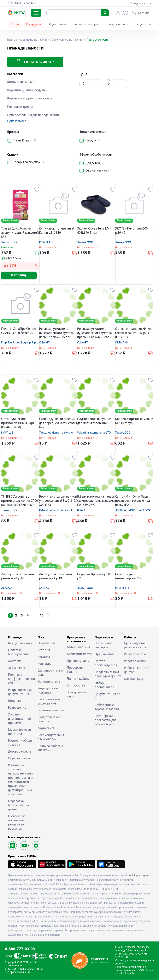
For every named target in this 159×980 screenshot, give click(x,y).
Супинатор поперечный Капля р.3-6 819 (57, 231)
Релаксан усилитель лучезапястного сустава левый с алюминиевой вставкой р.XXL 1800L (56, 334)
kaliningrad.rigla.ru (139, 876)
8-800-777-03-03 (20, 949)
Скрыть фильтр (35, 62)
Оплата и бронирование (19, 653)
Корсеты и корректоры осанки (30, 99)
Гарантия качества (51, 711)
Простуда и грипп (117, 24)
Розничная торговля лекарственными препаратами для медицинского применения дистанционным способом (21, 780)
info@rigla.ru (130, 974)
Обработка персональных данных (19, 806)
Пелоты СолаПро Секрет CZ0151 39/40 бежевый (19, 331)
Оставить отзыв (49, 682)
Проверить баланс (75, 670)
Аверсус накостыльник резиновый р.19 (56, 577)
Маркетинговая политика (19, 732)
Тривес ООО (123, 433)
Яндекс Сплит (58, 24)
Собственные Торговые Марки (107, 708)
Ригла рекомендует (86, 24)
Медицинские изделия (34, 40)
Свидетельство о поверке (49, 720)
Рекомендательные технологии (51, 738)
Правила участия (79, 661)
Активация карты (79, 655)
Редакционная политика (48, 691)
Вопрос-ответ (77, 686)
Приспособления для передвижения (33, 115)
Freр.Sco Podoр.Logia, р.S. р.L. (20, 343)
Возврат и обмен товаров (20, 743)
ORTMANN (122, 343)
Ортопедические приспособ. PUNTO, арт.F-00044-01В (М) (19, 424)
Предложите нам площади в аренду (108, 675)
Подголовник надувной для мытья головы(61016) (95, 422)
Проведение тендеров (104, 646)
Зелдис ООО (9, 242)
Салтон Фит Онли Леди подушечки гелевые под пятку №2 (132, 501)
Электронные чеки (77, 695)
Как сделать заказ (21, 644)
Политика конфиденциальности (22, 679)
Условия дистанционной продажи (20, 719)
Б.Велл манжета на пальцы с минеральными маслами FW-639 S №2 (96, 501)
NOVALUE (7, 433)
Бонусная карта (141, 4)
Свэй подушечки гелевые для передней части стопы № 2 (58, 424)
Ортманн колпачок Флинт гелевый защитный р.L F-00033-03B (134, 334)
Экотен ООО (85, 242)
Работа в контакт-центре (137, 671)
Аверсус (6, 589)
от (84, 79)
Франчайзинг (104, 655)
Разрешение (17, 708)
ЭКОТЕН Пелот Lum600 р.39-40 (131, 231)
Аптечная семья (78, 648)
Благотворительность (50, 673)
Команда (44, 657)
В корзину (20, 276)
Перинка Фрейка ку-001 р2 (94, 577)
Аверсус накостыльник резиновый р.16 (18, 577)
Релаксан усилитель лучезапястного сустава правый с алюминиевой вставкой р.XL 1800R (95, 334)
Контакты (45, 664)
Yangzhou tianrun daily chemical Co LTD (64, 433)
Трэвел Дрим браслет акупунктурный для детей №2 (20, 233)
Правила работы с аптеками (50, 749)
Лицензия (15, 701)
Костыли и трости (20, 107)
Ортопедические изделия (68, 40)
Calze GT (44, 343)
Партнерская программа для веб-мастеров (105, 721)
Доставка (15, 662)
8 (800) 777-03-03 (109, 890)
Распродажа (34, 24)
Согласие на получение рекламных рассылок (17, 823)
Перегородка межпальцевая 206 (129, 577)
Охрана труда (134, 679)
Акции (15, 24)
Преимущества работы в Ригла (135, 646)
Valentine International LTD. (94, 433)
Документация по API (107, 697)
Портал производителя (106, 664)
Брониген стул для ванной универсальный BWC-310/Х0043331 (58, 501)
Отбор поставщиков (104, 686)
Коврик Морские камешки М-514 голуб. (134, 422)
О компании (46, 644)
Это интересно (19, 668)
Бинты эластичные (21, 82)
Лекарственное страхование (49, 702)
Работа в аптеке (136, 655)
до (110, 79)
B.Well (81, 511)
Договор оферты (20, 752)
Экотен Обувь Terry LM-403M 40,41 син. (94, 231)
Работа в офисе (135, 662)
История (44, 651)
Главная (12, 40)
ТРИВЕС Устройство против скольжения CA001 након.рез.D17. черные (20, 501)
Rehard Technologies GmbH (56, 511)
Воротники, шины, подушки (27, 90)
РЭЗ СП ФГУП (47, 242)
